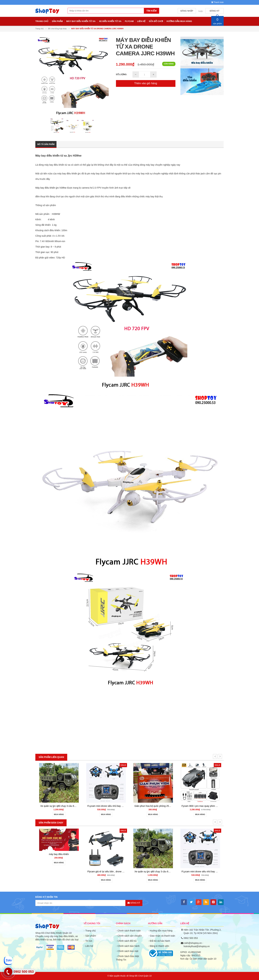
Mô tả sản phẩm (46, 144)
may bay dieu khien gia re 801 (58, 872)
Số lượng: (122, 74)
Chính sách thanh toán (129, 931)
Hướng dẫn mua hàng (161, 931)
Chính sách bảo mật (128, 951)
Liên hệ (89, 946)
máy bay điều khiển (58, 789)
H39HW (56, 214)
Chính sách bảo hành (129, 946)
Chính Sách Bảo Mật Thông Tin (128, 958)
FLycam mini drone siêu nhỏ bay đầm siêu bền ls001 (208, 806)
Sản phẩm (91, 936)
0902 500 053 (191, 938)
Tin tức (89, 941)
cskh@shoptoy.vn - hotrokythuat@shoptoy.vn (197, 945)
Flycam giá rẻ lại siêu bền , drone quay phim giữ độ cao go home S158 (123, 806)
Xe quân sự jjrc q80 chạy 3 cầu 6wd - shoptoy (157, 806)
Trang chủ (91, 931)
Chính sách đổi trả (127, 941)
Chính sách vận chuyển (130, 936)
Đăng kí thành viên (159, 946)
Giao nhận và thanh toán (163, 936)
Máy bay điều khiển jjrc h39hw (51, 188)
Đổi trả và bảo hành (160, 941)
